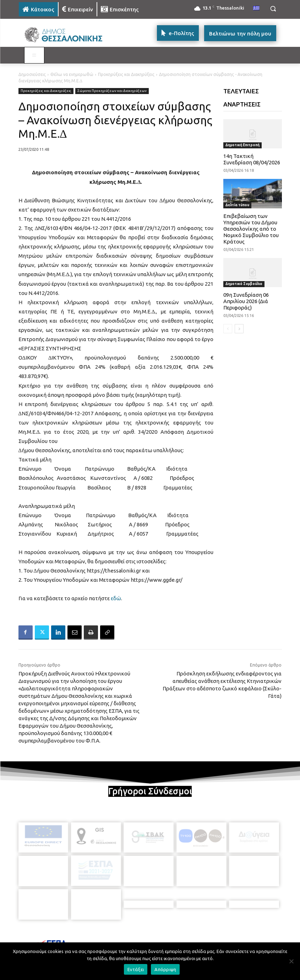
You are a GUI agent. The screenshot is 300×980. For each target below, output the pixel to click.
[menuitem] (256, 9)
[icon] (200, 940)
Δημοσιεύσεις (32, 74)
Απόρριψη (165, 969)
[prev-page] (228, 329)
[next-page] (239, 329)
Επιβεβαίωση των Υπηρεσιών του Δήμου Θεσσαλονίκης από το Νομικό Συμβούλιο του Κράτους (251, 229)
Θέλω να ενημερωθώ (72, 74)
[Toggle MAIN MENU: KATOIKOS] (34, 55)
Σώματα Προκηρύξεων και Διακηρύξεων (112, 91)
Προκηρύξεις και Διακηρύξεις (126, 74)
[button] (273, 9)
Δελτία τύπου (237, 205)
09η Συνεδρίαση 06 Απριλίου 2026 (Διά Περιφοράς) (246, 301)
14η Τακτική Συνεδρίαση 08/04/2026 (252, 159)
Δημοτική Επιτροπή (242, 145)
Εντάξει (136, 969)
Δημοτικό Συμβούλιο (244, 284)
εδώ (116, 598)
